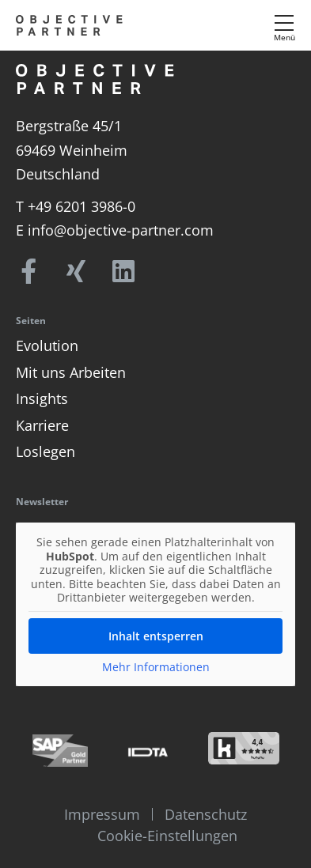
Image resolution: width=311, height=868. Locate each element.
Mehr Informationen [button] (156, 666)
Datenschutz (206, 814)
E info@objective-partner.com (115, 230)
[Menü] (284, 23)
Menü (284, 37)
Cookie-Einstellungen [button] (167, 836)
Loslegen (46, 451)
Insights (42, 398)
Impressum (102, 814)
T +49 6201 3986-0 (76, 206)
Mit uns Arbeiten (71, 372)
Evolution (47, 345)
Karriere (42, 425)
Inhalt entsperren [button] (156, 635)
